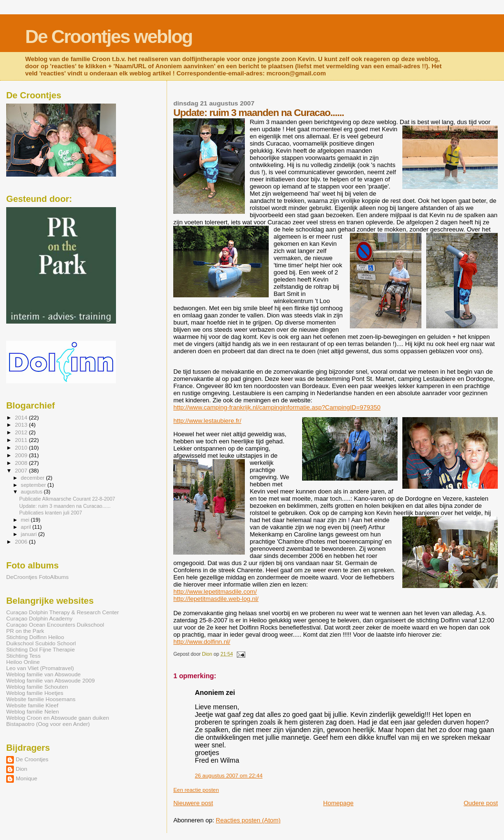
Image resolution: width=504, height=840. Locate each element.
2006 (22, 541)
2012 (22, 432)
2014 (22, 417)
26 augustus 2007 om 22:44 (229, 776)
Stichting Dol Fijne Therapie (41, 649)
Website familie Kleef (32, 705)
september (34, 485)
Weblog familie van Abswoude (43, 674)
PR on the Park (25, 631)
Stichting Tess (23, 656)
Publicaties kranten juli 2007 (51, 513)
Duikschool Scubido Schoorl (41, 643)
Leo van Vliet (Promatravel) (40, 668)
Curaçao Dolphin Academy (39, 618)
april (27, 527)
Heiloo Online (23, 662)
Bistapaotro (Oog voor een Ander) (48, 724)
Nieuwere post (193, 803)
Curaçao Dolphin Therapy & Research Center (63, 612)
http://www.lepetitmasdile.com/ (215, 592)
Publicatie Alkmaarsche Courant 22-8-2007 (67, 499)
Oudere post (481, 803)
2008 (22, 463)
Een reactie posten (196, 790)
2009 (22, 455)
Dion (21, 769)
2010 (22, 447)
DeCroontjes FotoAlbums (37, 577)
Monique (26, 778)
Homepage (338, 803)
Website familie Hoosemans (41, 699)
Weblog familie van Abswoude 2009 (50, 680)
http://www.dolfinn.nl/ (202, 642)
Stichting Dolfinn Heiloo (35, 637)
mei (26, 520)
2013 (22, 425)
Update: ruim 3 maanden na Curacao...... (65, 506)
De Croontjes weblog (109, 37)
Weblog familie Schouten (37, 687)
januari (30, 534)
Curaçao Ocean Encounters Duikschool (55, 625)
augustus (32, 492)
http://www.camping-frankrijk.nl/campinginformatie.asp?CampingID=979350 (277, 407)
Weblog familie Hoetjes (35, 693)
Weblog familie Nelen (33, 711)
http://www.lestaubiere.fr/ (207, 421)
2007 (22, 470)
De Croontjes (32, 759)
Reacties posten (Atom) (248, 820)
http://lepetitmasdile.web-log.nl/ (216, 599)
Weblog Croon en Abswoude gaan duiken (58, 718)
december (34, 478)
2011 (22, 440)
